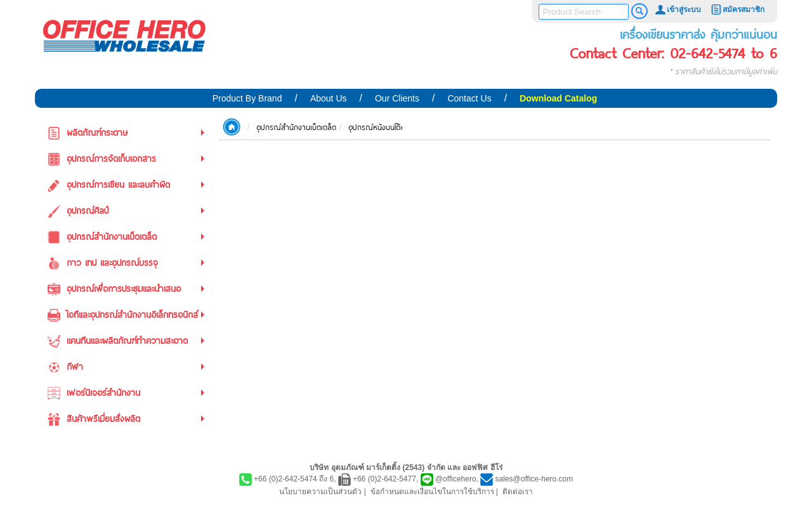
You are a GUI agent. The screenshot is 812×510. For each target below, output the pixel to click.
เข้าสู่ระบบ (678, 10)
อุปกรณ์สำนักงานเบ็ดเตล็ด (296, 127)
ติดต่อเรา (518, 492)
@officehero (456, 479)
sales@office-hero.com (534, 479)
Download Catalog (558, 98)
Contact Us (469, 98)
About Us (329, 98)
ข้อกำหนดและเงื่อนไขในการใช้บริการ (432, 492)
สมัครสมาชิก (737, 10)
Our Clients (397, 98)
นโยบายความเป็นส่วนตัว (320, 492)
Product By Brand (247, 98)
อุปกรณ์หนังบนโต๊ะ (376, 127)
